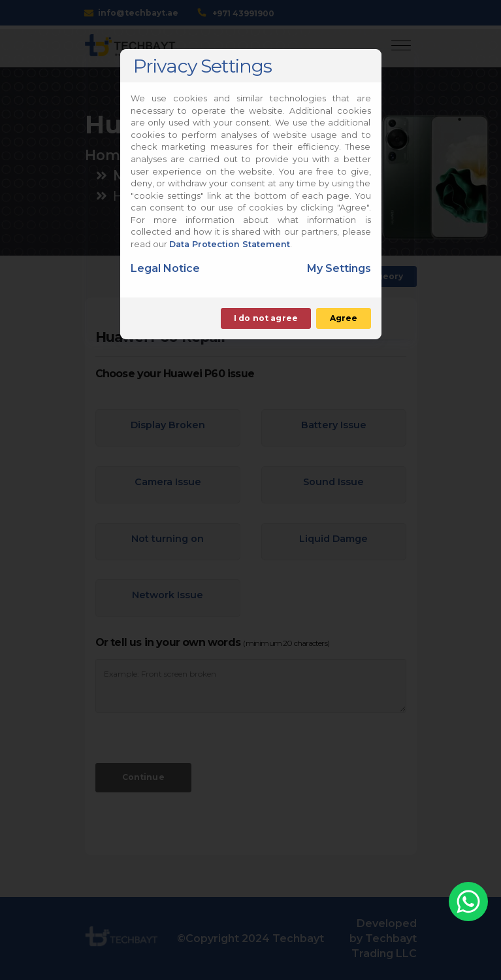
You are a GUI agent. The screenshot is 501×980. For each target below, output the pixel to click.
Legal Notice (165, 268)
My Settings (339, 268)
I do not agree (266, 318)
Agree (344, 318)
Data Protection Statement (230, 244)
